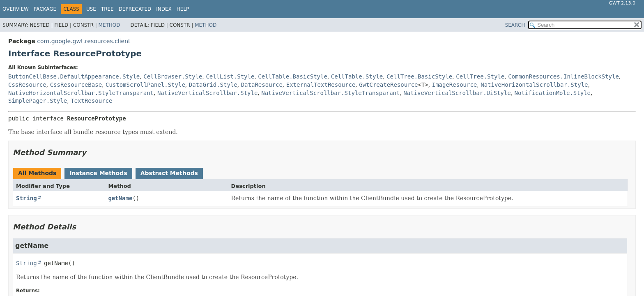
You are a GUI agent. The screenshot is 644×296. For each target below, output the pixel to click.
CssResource (27, 85)
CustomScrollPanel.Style (145, 85)
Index (164, 9)
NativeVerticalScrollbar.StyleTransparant (330, 93)
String (26, 198)
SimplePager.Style (38, 101)
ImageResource (455, 85)
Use (91, 9)
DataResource (262, 85)
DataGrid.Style (213, 85)
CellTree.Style (480, 76)
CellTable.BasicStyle (293, 76)
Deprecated (135, 9)
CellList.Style (230, 76)
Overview (16, 9)
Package (45, 9)
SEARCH (515, 25)
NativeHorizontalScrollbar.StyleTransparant (81, 93)
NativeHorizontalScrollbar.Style (534, 85)
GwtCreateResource (388, 85)
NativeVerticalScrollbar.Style (207, 93)
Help (183, 9)
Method (109, 25)
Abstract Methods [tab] (169, 173)
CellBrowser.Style (173, 76)
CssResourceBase (76, 85)
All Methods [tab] (37, 173)
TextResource (91, 101)
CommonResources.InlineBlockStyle (563, 76)
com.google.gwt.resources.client (84, 41)
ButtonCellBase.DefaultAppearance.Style (74, 76)
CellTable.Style (357, 76)
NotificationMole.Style (553, 93)
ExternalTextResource (321, 85)
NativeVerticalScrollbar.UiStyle (457, 93)
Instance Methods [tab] (98, 173)
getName (120, 198)
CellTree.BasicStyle (419, 76)
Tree (107, 9)
